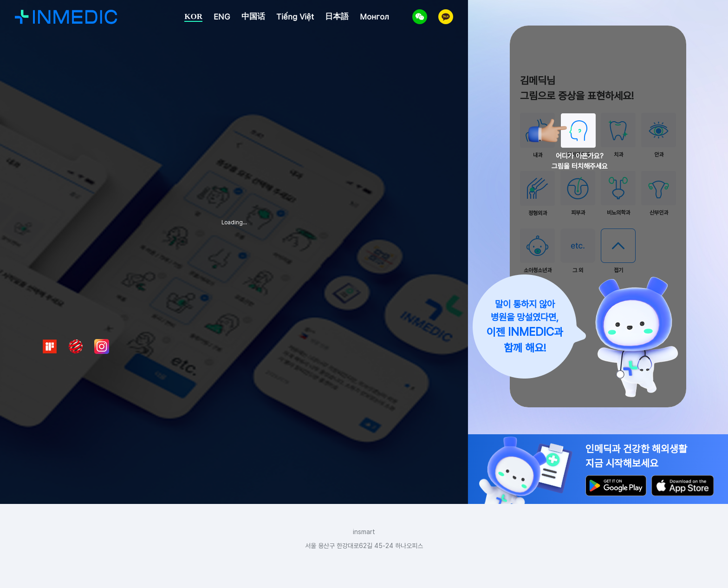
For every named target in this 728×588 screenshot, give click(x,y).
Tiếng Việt (295, 17)
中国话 (253, 16)
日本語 (337, 16)
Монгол (374, 17)
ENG (222, 17)
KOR (193, 16)
